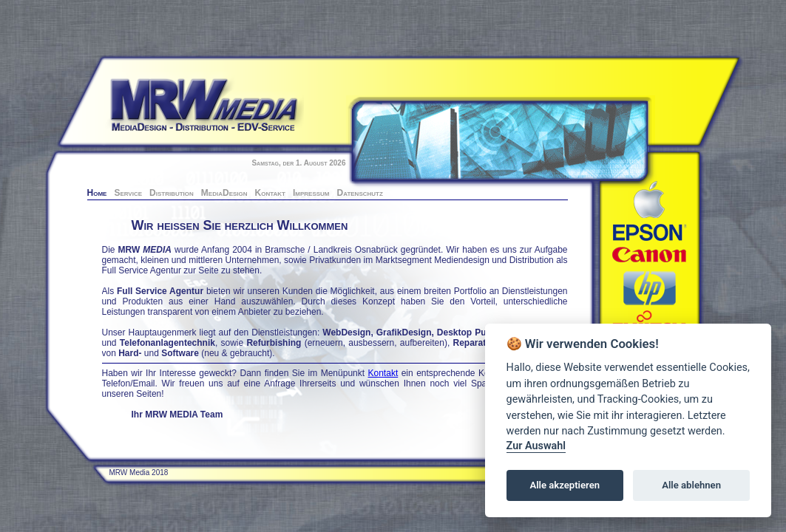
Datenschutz (360, 193)
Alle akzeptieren (565, 485)
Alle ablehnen (691, 485)
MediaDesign (224, 193)
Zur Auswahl (536, 446)
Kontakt (270, 193)
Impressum (311, 193)
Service (128, 193)
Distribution (172, 193)
